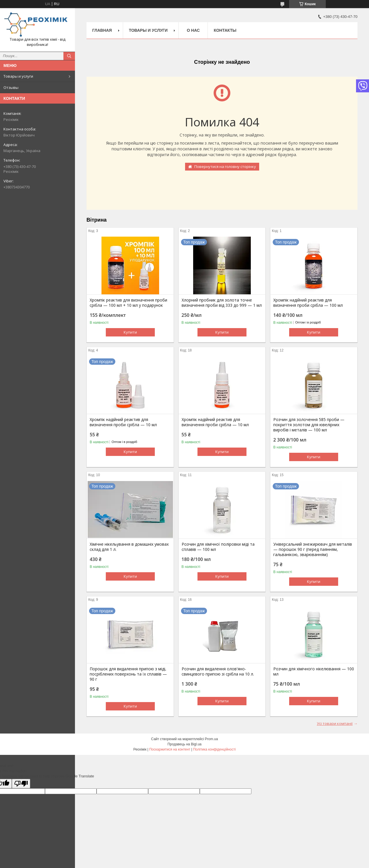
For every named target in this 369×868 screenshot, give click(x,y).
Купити (130, 332)
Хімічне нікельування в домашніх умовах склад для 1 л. (129, 547)
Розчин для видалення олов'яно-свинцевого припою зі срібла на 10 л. (218, 671)
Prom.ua (211, 739)
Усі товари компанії (335, 723)
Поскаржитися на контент (170, 749)
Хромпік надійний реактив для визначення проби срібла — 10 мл (123, 422)
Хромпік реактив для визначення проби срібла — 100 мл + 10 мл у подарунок (128, 303)
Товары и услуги (18, 76)
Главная (102, 30)
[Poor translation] (21, 784)
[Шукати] (69, 56)
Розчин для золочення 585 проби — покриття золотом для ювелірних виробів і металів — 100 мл (309, 425)
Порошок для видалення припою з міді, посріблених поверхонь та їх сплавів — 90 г (128, 674)
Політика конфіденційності (214, 749)
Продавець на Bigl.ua (184, 744)
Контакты (225, 30)
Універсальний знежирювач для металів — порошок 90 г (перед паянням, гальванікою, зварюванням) (313, 549)
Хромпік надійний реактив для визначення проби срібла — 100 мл (308, 303)
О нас (193, 30)
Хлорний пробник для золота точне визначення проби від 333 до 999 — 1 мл (222, 303)
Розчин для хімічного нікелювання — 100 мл (314, 671)
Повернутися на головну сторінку (225, 167)
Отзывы (11, 87)
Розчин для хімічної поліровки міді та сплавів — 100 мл (218, 547)
